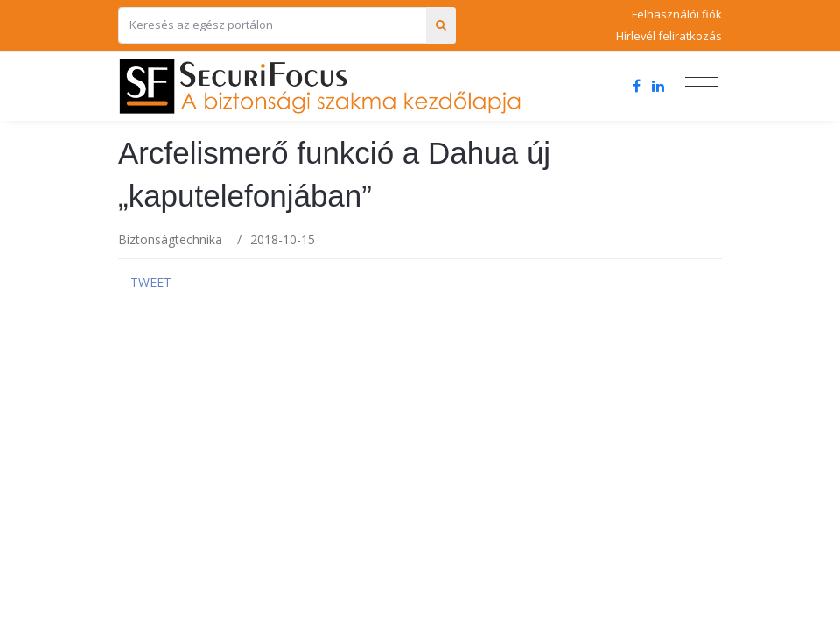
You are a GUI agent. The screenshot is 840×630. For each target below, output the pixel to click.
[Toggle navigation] (701, 87)
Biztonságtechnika (170, 239)
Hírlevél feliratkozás (669, 36)
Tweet (151, 282)
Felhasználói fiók (677, 14)
